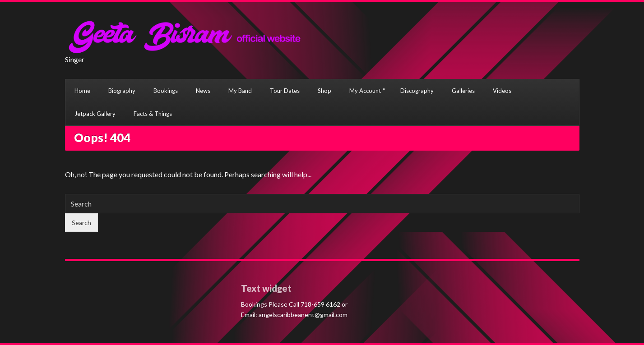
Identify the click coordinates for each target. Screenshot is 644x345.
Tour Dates (285, 91)
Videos (502, 91)
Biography (122, 91)
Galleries (463, 91)
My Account (365, 91)
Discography (417, 91)
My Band (240, 91)
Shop (324, 91)
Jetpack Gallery (95, 114)
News (203, 91)
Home (82, 91)
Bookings (166, 91)
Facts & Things (153, 114)
